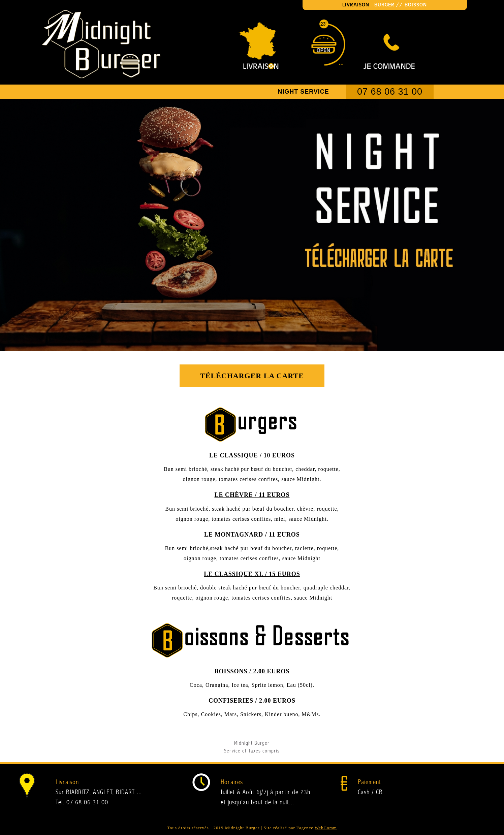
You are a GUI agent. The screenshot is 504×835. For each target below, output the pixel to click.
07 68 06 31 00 (390, 92)
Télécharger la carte (252, 376)
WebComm (326, 828)
